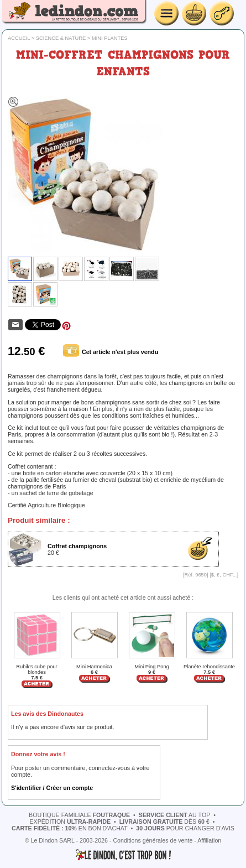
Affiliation (209, 840)
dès (164, 822)
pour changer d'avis (185, 828)
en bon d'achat (70, 828)
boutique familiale (79, 815)
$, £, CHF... (224, 575)
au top (175, 815)
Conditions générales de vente (153, 840)
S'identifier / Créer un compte (52, 788)
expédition (70, 822)
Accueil (19, 38)
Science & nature (61, 38)
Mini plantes (110, 38)
